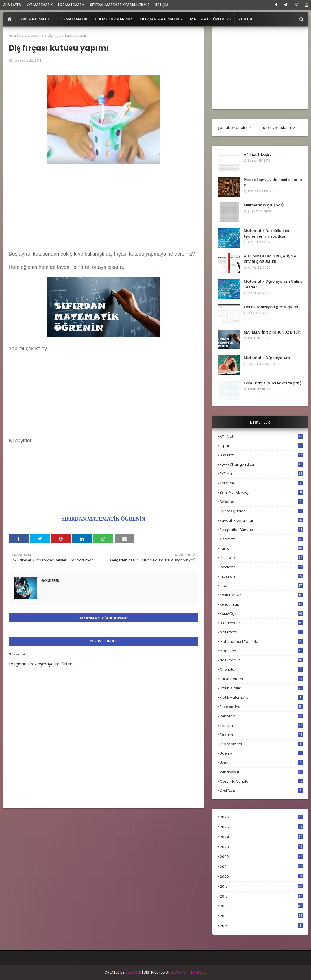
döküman (261, 502)
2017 (261, 906)
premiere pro (261, 707)
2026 (261, 817)
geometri (261, 539)
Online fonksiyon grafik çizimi (271, 307)
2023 (261, 847)
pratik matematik (261, 697)
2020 (261, 877)
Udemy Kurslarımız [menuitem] (114, 19)
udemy (261, 753)
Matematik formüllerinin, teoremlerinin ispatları (267, 233)
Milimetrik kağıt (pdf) (264, 205)
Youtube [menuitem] (247, 19)
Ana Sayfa (18, 35)
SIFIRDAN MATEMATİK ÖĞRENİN (103, 519)
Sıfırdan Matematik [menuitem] (159, 19)
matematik (261, 632)
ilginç (261, 548)
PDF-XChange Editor (261, 464)
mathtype (261, 651)
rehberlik (261, 716)
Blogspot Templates (189, 972)
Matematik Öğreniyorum (267, 358)
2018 (261, 896)
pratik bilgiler (261, 688)
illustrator (261, 558)
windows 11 (261, 772)
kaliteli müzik (261, 595)
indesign (261, 576)
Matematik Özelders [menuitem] (210, 19)
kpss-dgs (261, 614)
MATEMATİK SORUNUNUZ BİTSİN (273, 332)
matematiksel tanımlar (261, 642)
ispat (261, 586)
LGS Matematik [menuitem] (72, 19)
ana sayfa (12, 5)
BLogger (133, 972)
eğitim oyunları (261, 511)
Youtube (261, 483)
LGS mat (261, 455)
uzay (261, 763)
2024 (261, 837)
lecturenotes (261, 623)
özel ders (261, 791)
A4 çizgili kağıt (257, 154)
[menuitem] (10, 19)
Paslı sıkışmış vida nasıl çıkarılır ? (273, 183)
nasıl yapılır (261, 660)
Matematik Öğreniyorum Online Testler (273, 284)
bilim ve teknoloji (261, 492)
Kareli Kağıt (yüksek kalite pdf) (273, 383)
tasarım (37, 35)
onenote (261, 669)
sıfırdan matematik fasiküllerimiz (120, 5)
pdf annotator (261, 679)
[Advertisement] (103, 205)
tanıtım (261, 725)
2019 (261, 887)
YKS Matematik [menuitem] (35, 19)
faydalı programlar (261, 520)
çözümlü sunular (261, 781)
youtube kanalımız (235, 128)
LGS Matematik (71, 5)
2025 (261, 827)
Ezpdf (261, 446)
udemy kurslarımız (278, 128)
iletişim (162, 5)
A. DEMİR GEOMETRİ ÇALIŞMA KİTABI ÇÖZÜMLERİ (270, 259)
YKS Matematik (40, 5)
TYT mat (261, 474)
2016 (261, 916)
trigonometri (261, 744)
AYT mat (261, 436)
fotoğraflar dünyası (261, 530)
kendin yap (261, 604)
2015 (261, 926)
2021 (261, 867)
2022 (261, 857)
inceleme (261, 567)
